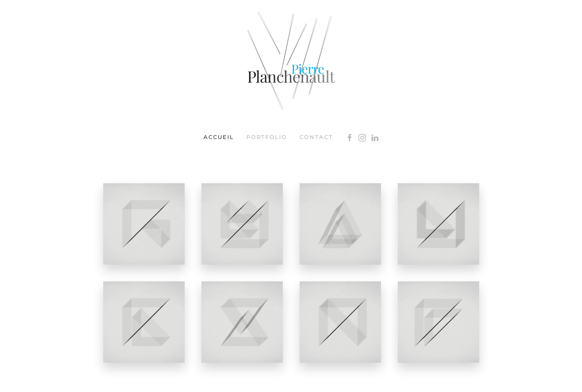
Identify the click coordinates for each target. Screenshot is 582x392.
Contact (316, 137)
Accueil (219, 137)
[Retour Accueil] (291, 60)
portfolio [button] (267, 137)
